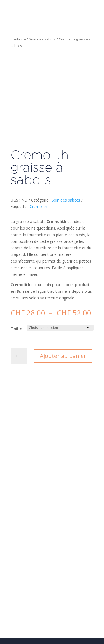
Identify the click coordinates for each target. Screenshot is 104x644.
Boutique (18, 39)
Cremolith (38, 206)
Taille (16, 329)
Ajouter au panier (63, 356)
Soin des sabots (42, 39)
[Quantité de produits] (19, 356)
